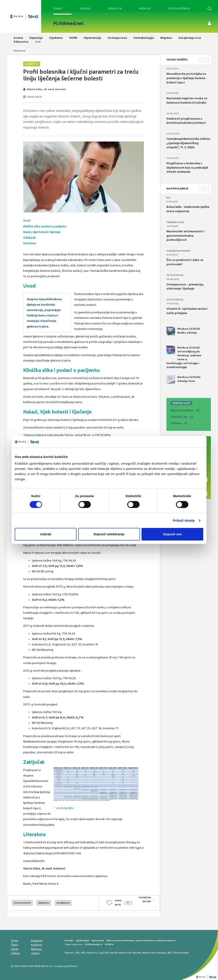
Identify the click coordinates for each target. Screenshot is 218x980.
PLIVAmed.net (68, 23)
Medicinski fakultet (130, 952)
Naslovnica (20, 51)
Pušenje (176, 423)
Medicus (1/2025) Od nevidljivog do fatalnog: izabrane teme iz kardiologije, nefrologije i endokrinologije (184, 357)
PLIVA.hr (109, 943)
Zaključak (30, 237)
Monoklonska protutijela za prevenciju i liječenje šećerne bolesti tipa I (186, 78)
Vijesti (15, 948)
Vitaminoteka (181, 952)
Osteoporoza (175, 275)
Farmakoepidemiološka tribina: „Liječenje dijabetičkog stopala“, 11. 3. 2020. (189, 143)
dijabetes (44, 902)
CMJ (77, 952)
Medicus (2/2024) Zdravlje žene (183, 379)
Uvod (27, 221)
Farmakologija (175, 222)
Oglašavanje (82, 939)
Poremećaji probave (178, 251)
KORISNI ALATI (181, 403)
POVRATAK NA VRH (145, 901)
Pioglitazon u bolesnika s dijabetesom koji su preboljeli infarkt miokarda (187, 168)
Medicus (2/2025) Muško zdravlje (183, 331)
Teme (14, 939)
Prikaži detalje (184, 520)
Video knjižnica (179, 8)
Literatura (30, 242)
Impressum (98, 939)
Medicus (145, 8)
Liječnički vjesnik (108, 952)
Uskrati (46, 534)
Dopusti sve (172, 534)
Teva (67, 943)
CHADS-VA (179, 417)
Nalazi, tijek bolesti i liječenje (44, 232)
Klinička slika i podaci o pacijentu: (47, 226)
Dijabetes (32, 64)
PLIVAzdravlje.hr (94, 943)
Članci (58, 8)
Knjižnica (36, 944)
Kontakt (69, 939)
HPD (83, 952)
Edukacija (115, 8)
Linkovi (35, 952)
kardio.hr (92, 952)
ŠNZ (170, 952)
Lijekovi (85, 8)
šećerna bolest (22, 902)
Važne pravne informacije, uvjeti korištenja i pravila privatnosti (141, 939)
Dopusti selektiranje (109, 534)
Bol (169, 198)
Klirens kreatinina (182, 410)
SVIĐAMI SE (124, 901)
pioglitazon (63, 902)
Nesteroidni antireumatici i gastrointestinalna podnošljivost (185, 236)
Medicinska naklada (154, 952)
